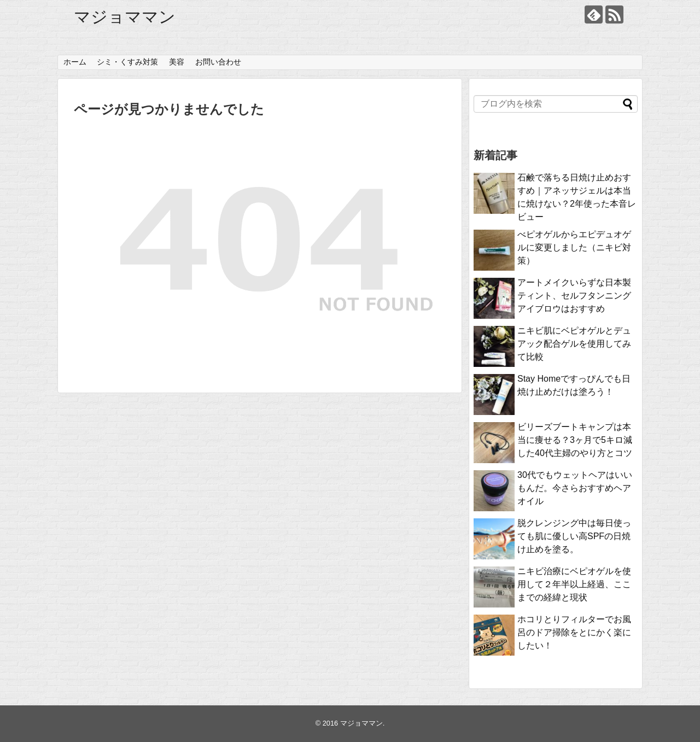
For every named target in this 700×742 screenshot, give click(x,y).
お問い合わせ (218, 62)
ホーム (75, 62)
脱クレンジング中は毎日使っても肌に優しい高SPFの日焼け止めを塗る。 (574, 536)
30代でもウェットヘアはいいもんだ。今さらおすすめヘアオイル (575, 488)
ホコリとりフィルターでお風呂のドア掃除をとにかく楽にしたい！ (574, 632)
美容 (177, 62)
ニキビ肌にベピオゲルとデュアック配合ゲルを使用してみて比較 (574, 344)
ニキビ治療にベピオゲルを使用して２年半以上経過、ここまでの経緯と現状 (574, 584)
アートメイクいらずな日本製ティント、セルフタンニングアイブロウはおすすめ (574, 296)
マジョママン (125, 17)
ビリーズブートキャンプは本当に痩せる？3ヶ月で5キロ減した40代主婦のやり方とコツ (575, 440)
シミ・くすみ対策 (127, 62)
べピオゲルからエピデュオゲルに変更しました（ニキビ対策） (574, 247)
